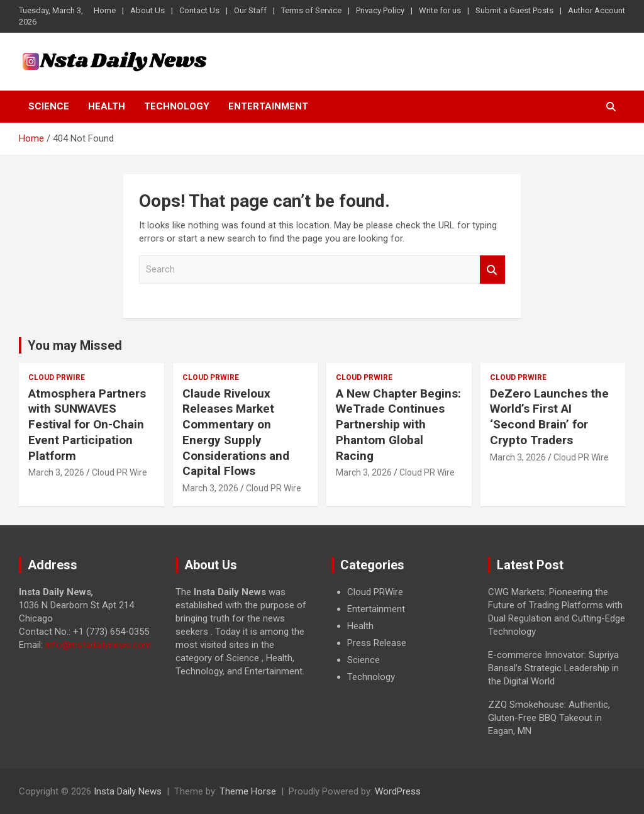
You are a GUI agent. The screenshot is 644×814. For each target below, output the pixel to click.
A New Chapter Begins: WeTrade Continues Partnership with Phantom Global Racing (398, 425)
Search (492, 270)
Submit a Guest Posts (514, 10)
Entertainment (268, 106)
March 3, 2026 (56, 472)
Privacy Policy (380, 10)
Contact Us (199, 10)
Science (49, 106)
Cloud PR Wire (119, 472)
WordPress (398, 791)
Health (107, 106)
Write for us (440, 10)
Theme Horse (248, 791)
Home (105, 10)
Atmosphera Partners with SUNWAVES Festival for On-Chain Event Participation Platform (87, 425)
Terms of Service (311, 10)
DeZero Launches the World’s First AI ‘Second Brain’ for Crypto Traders (549, 417)
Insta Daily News (128, 791)
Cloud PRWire (57, 377)
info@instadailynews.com (98, 645)
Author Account (597, 10)
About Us (147, 10)
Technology (177, 106)
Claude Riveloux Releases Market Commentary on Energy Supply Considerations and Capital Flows (236, 432)
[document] (400, 635)
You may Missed (75, 345)
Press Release (377, 643)
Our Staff (250, 10)
